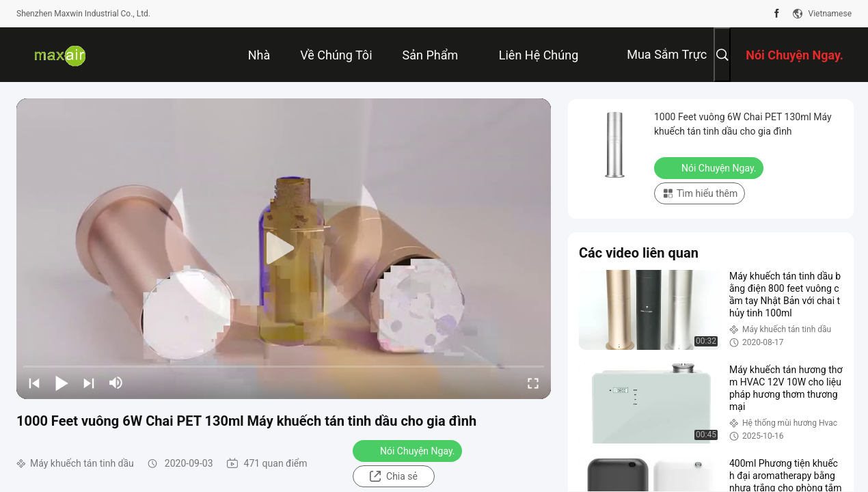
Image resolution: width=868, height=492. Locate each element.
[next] (89, 383)
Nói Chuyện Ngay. (409, 450)
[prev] (34, 383)
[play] (284, 249)
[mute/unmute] (116, 383)
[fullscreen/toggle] (533, 383)
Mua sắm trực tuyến (667, 65)
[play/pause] (62, 383)
